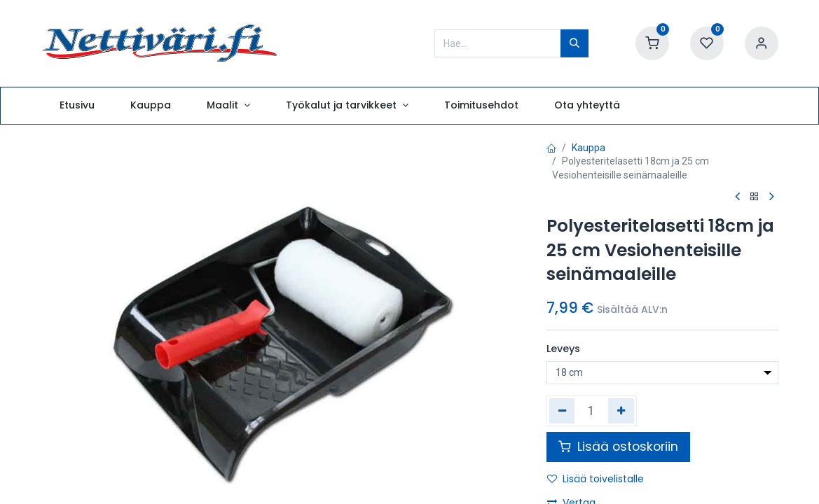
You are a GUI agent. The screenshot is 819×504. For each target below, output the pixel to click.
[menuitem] (77, 106)
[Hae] (574, 43)
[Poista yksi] (562, 411)
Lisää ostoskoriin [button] (618, 447)
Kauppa (589, 148)
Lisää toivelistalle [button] (596, 479)
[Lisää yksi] (621, 411)
